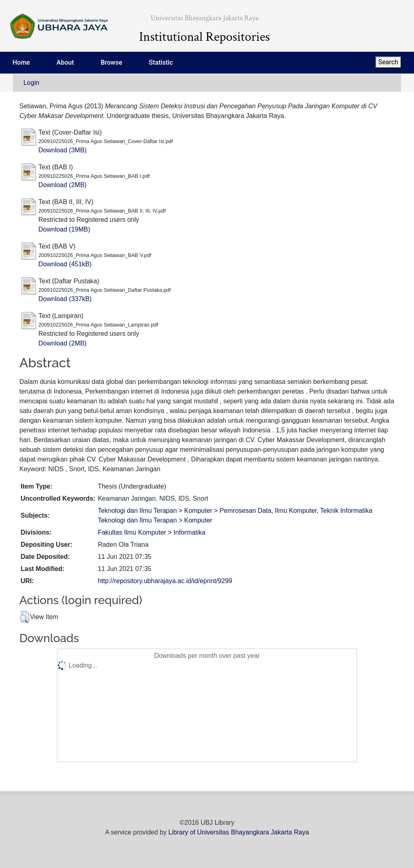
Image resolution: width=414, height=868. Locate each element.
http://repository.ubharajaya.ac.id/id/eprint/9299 (165, 581)
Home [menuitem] (21, 62)
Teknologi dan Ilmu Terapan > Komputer (155, 520)
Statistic (161, 62)
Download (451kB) (65, 264)
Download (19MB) (64, 229)
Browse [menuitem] (111, 62)
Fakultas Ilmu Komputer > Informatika (152, 532)
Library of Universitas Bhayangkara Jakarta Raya (239, 832)
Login (31, 83)
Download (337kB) (65, 299)
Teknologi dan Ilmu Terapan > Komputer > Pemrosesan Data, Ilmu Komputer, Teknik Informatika (235, 511)
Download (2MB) (62, 185)
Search (388, 62)
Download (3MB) (62, 150)
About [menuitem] (65, 62)
